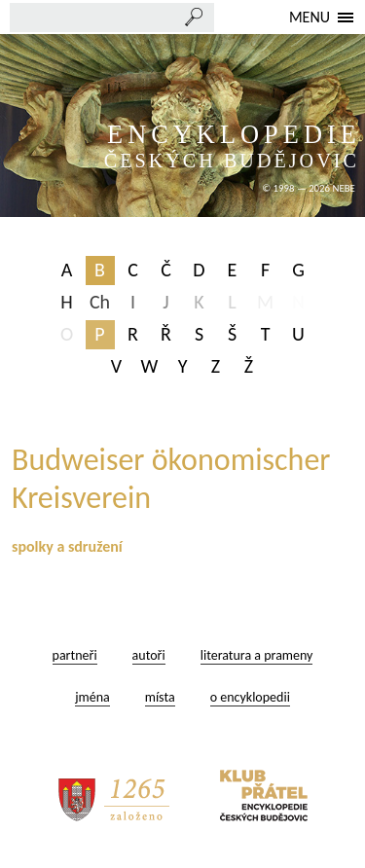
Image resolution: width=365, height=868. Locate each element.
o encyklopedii (250, 697)
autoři (149, 655)
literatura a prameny (257, 655)
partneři (75, 655)
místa (160, 697)
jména (92, 697)
